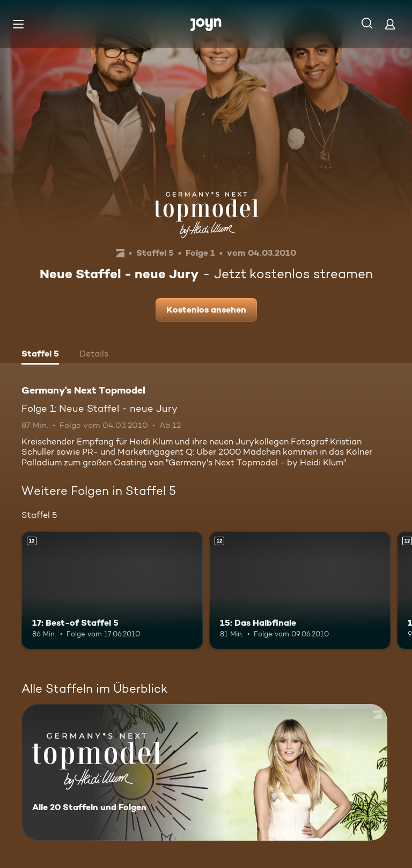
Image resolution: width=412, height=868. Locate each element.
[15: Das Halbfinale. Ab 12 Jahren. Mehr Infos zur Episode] (300, 590)
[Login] (390, 24)
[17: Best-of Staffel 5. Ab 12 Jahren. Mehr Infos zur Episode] (112, 590)
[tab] (40, 355)
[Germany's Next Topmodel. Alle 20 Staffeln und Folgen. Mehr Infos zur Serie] (204, 772)
